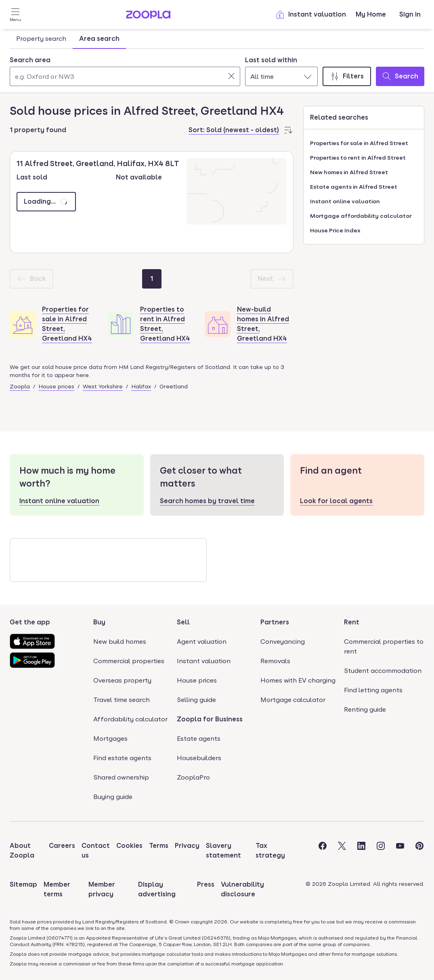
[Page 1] (152, 279)
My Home (371, 14)
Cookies (129, 846)
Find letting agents (373, 690)
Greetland (174, 386)
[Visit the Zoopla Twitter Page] (342, 851)
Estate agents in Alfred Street (354, 187)
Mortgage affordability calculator (361, 216)
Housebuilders (199, 758)
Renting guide (365, 709)
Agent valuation (202, 642)
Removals (275, 661)
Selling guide (196, 700)
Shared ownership (121, 777)
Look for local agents (336, 501)
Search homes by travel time (207, 501)
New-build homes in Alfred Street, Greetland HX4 (263, 324)
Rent (352, 622)
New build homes (120, 642)
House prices (56, 386)
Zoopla (20, 386)
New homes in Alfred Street (349, 172)
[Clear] (231, 76)
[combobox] (125, 71)
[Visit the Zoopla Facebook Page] (323, 851)
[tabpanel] (217, 69)
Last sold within (271, 60)
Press (206, 884)
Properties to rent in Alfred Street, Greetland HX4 (165, 324)
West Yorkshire (103, 386)
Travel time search (122, 700)
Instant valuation (311, 15)
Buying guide (113, 797)
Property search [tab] (41, 39)
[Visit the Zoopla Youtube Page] (400, 851)
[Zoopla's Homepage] (148, 16)
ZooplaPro (193, 777)
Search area (30, 60)
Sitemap (23, 884)
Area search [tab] (99, 39)
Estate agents (199, 739)
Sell (183, 622)
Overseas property (122, 680)
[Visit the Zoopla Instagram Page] (381, 851)
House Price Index (335, 230)
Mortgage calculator (293, 700)
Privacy (187, 846)
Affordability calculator (130, 719)
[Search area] (125, 76)
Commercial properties (129, 661)
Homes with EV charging (298, 680)
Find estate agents (122, 758)
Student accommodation (383, 671)
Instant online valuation (345, 201)
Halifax (141, 386)
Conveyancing (283, 642)
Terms (159, 846)
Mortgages (110, 739)
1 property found (38, 130)
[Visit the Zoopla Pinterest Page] (419, 851)
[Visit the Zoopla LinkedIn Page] (361, 851)
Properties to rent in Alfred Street (358, 158)
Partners (275, 622)
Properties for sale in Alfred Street (359, 143)
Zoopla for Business (210, 719)
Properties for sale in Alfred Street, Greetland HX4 (67, 324)
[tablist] (68, 39)
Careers (62, 846)
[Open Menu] (15, 15)
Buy (99, 622)
